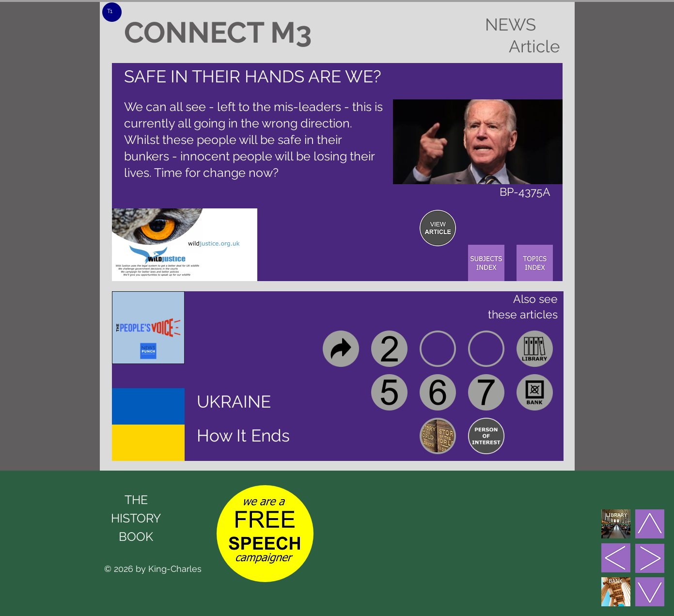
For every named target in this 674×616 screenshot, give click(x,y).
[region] (438, 228)
